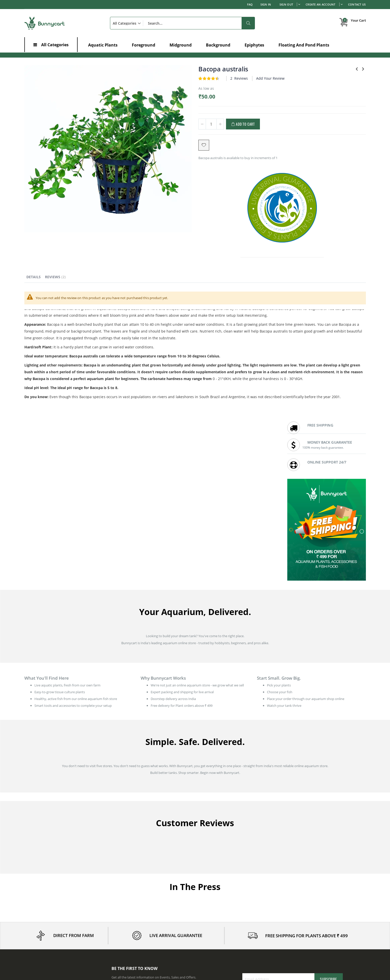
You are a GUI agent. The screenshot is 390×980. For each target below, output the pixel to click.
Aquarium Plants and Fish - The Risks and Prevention (64, 920)
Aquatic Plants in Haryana (218, 928)
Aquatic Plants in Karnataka (132, 921)
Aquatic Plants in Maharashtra (134, 928)
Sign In (266, 4)
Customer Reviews (213, 872)
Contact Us (357, 4)
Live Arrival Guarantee (302, 872)
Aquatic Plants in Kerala (216, 934)
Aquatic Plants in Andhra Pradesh (224, 921)
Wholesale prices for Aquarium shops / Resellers (234, 891)
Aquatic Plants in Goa (302, 947)
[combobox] (182, 23)
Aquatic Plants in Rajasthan (306, 928)
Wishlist (117, 872)
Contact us (207, 866)
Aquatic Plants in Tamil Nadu (133, 940)
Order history (122, 866)
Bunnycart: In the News (216, 878)
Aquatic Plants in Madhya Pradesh (224, 940)
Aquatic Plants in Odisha (217, 947)
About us (206, 859)
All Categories (55, 45)
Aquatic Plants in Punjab (304, 921)
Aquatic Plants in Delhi (128, 934)
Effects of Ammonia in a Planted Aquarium (56, 926)
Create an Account (321, 4)
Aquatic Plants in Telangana (307, 934)
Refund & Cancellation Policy (307, 878)
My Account (120, 859)
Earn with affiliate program (219, 884)
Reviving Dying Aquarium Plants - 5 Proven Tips (59, 907)
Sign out (286, 4)
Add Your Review (227, 78)
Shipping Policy (297, 866)
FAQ (250, 4)
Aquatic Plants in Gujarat (130, 947)
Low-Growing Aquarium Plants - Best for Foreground (63, 913)
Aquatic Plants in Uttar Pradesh (309, 940)
